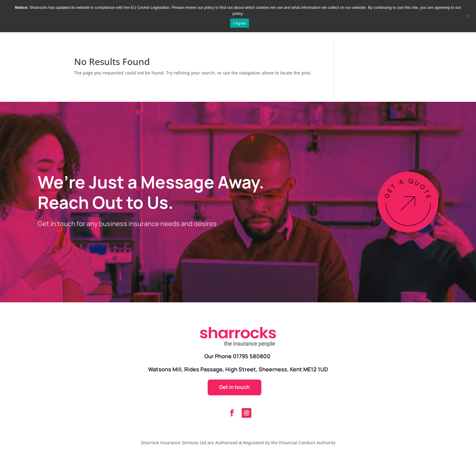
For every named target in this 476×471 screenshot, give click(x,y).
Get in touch (235, 387)
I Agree (240, 23)
